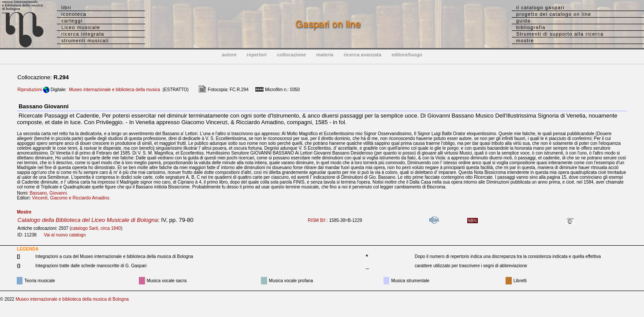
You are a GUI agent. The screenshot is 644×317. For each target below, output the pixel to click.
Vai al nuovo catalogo (65, 235)
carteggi (72, 21)
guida (523, 21)
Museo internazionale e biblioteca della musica (114, 90)
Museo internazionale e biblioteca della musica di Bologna (72, 299)
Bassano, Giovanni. (50, 193)
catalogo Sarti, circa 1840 (96, 228)
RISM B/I (316, 220)
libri (66, 7)
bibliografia (531, 27)
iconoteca (74, 14)
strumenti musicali (85, 41)
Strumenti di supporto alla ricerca (560, 34)
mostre (525, 41)
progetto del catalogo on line (554, 14)
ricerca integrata (83, 34)
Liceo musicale (81, 27)
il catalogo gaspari (540, 7)
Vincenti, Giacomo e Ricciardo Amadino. (73, 198)
